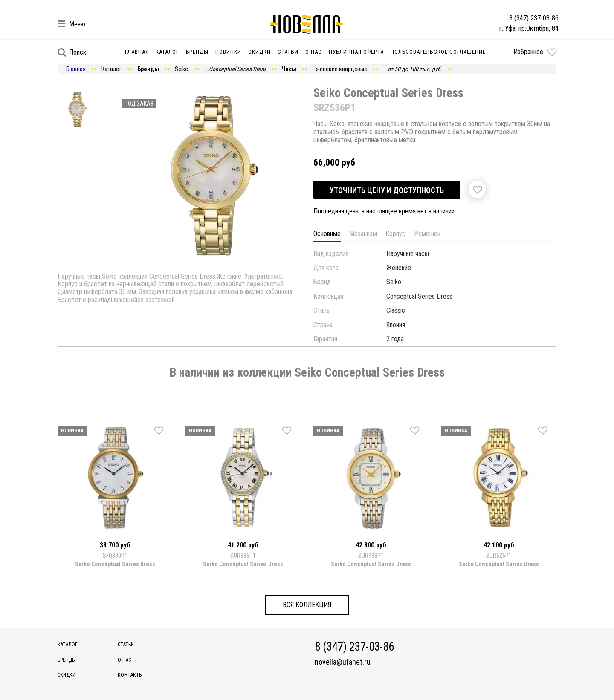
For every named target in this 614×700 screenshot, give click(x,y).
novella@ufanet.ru (343, 662)
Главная (137, 52)
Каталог (167, 52)
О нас (314, 52)
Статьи (288, 52)
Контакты (130, 675)
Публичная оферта (356, 52)
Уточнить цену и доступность (387, 190)
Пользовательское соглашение (438, 52)
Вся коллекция (307, 605)
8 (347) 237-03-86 (534, 18)
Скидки (259, 52)
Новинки (228, 52)
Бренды (197, 52)
